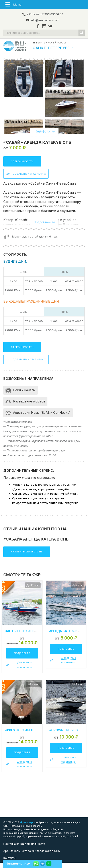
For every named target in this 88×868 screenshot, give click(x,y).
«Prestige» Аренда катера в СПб (33, 735)
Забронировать (22, 166)
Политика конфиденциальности (24, 849)
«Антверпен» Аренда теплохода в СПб (39, 636)
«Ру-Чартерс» (27, 828)
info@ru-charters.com (45, 20)
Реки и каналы (24, 395)
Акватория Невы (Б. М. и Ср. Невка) (42, 418)
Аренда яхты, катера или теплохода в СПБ (32, 856)
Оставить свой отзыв (27, 557)
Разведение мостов (29, 407)
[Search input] (41, 33)
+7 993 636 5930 (52, 14)
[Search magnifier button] (82, 33)
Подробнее (22, 658)
